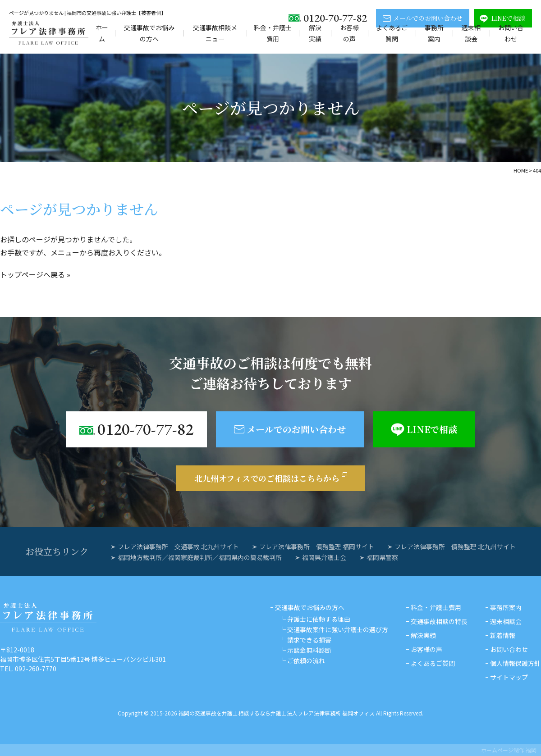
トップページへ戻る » (35, 274)
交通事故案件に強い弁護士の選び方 (338, 629)
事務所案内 (434, 33)
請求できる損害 (309, 640)
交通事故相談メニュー (215, 33)
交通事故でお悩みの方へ (149, 33)
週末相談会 (471, 33)
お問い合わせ (511, 33)
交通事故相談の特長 (439, 621)
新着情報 (503, 635)
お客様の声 (349, 33)
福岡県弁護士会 (324, 557)
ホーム (102, 33)
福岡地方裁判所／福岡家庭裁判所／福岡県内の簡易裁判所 (200, 557)
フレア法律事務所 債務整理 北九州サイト (455, 547)
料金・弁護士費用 (273, 33)
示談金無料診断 (309, 650)
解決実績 (315, 33)
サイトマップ (509, 677)
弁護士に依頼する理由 (319, 619)
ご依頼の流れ (306, 660)
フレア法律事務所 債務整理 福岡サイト (317, 547)
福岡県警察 (382, 557)
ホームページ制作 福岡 (509, 750)
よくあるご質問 (392, 33)
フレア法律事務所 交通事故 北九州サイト (178, 547)
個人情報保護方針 (515, 663)
